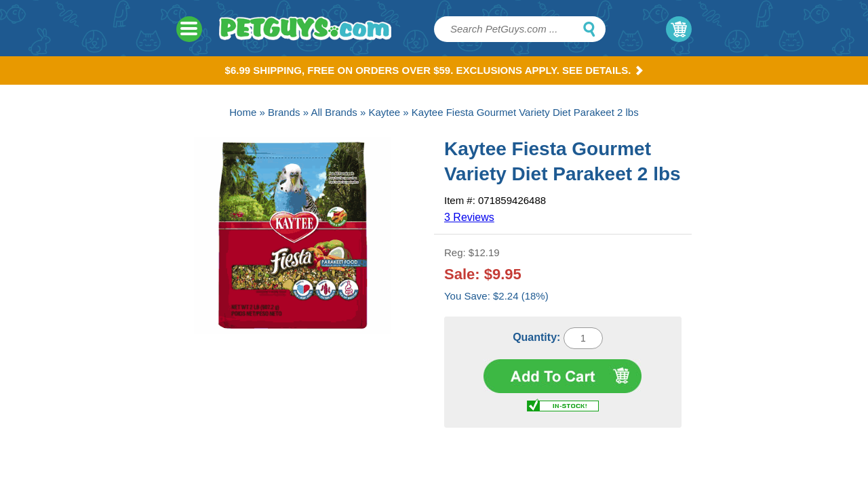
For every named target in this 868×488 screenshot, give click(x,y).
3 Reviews (469, 217)
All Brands (334, 112)
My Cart (679, 29)
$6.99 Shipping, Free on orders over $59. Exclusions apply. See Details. (434, 70)
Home (243, 112)
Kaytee (384, 112)
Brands (284, 112)
